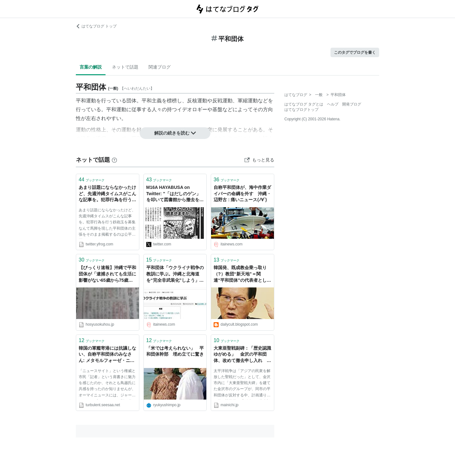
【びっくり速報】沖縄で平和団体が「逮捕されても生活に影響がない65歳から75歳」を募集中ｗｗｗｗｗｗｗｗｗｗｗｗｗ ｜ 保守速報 (107, 274)
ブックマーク (92, 180)
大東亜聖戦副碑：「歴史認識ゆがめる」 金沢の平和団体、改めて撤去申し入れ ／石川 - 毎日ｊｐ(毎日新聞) (242, 355)
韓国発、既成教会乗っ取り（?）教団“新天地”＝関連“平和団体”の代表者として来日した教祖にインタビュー (242, 274)
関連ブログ (160, 67)
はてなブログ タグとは (304, 104)
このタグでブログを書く (355, 52)
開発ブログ (352, 104)
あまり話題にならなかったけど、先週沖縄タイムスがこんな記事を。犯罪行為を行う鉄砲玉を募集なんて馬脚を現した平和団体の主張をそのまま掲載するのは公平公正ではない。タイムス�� (107, 194)
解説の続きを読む (175, 133)
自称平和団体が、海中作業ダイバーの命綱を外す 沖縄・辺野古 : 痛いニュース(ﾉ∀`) (242, 193)
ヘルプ (333, 104)
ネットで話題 (125, 67)
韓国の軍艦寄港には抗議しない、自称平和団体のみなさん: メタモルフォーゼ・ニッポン (107, 355)
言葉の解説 (91, 67)
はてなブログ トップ (96, 26)
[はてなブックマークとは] (114, 160)
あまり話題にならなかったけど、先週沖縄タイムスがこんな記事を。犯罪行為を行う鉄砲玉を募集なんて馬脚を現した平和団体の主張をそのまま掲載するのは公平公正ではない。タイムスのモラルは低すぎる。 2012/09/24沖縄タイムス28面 (107, 223)
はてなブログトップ (301, 110)
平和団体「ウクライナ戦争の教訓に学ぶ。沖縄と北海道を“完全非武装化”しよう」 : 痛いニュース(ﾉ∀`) (175, 274)
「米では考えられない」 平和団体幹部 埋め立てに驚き (175, 351)
